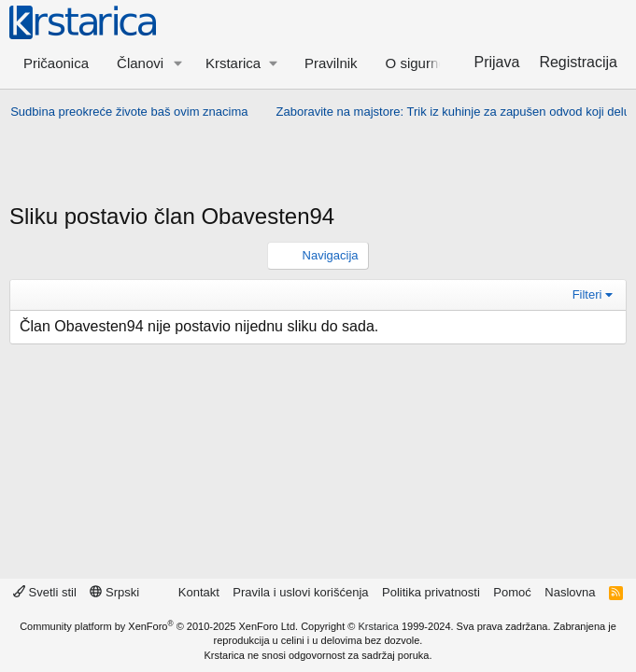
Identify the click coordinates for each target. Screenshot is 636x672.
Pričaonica (56, 63)
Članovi (140, 63)
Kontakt (199, 592)
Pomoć (512, 592)
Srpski (114, 592)
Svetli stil (45, 592)
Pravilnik (331, 63)
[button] (178, 63)
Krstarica (378, 626)
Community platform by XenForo (159, 626)
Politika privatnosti (431, 592)
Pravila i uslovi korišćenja (300, 592)
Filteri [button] (587, 294)
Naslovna (570, 592)
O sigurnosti (423, 63)
